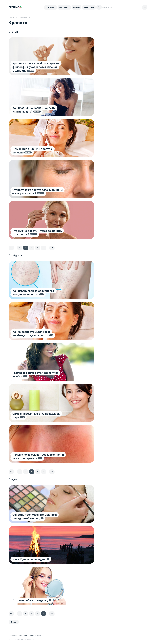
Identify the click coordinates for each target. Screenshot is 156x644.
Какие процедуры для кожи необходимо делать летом (40, 333)
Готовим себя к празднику (31, 600)
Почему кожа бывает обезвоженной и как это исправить (44, 456)
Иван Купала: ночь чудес (30, 559)
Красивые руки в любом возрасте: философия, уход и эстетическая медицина (42, 65)
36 (44, 472)
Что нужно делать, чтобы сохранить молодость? (37, 232)
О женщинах (64, 7)
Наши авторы (35, 635)
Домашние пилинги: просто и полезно (39, 152)
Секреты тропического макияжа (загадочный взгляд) (44, 516)
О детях (77, 7)
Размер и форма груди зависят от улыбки (41, 376)
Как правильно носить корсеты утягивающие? (34, 110)
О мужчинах (51, 7)
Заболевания (89, 7)
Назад (14, 622)
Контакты (23, 635)
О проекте (13, 635)
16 (44, 248)
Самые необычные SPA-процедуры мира (41, 417)
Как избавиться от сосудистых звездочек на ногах (43, 292)
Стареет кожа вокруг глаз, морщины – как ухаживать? (42, 191)
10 (38, 614)
